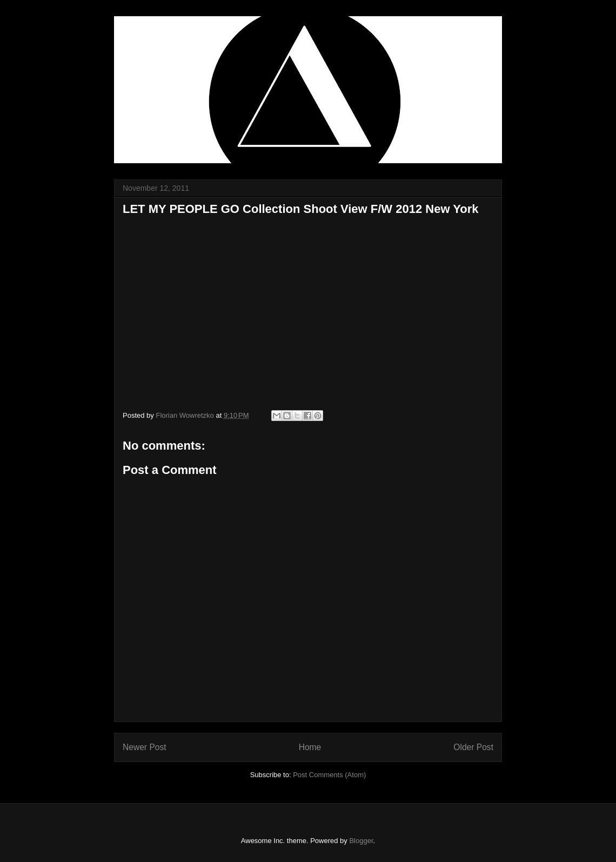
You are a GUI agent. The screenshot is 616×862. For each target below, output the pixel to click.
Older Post (473, 747)
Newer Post (145, 747)
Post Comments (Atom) (329, 775)
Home (310, 747)
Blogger (361, 841)
